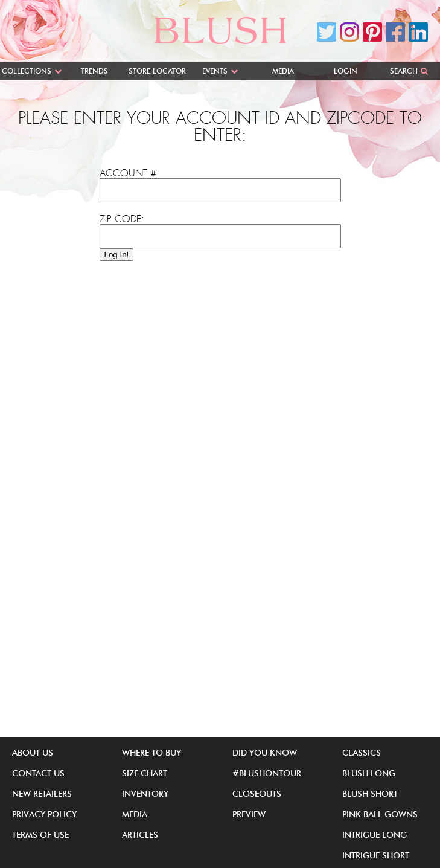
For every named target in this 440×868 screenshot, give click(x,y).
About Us (33, 753)
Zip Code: (122, 219)
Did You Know (265, 753)
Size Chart (145, 773)
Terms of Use (40, 835)
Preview (249, 814)
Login (346, 71)
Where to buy (151, 753)
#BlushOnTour (267, 773)
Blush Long (369, 773)
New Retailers (42, 794)
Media (283, 71)
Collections (27, 71)
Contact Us (38, 773)
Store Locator (157, 71)
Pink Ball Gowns (380, 814)
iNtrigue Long (375, 835)
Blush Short (370, 794)
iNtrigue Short (376, 855)
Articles (140, 835)
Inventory (145, 794)
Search (404, 71)
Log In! (117, 255)
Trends (94, 71)
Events (215, 71)
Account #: (129, 173)
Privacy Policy (44, 814)
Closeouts (257, 794)
